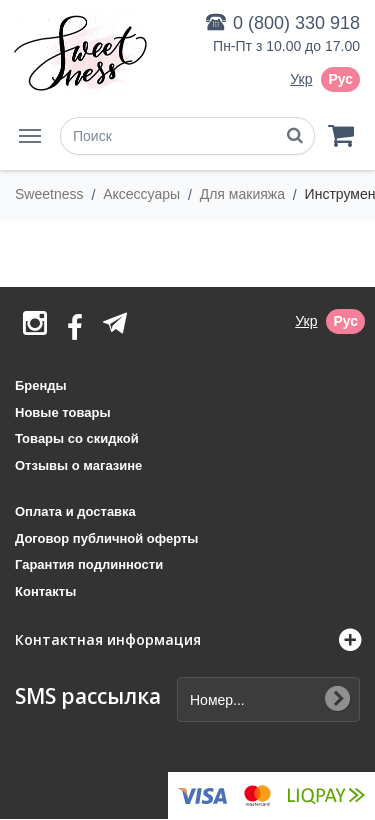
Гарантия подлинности (89, 564)
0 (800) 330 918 (296, 23)
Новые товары (63, 412)
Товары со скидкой (77, 438)
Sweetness (51, 194)
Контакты (45, 591)
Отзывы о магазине (78, 465)
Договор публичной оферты (106, 538)
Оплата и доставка (75, 511)
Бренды (41, 385)
